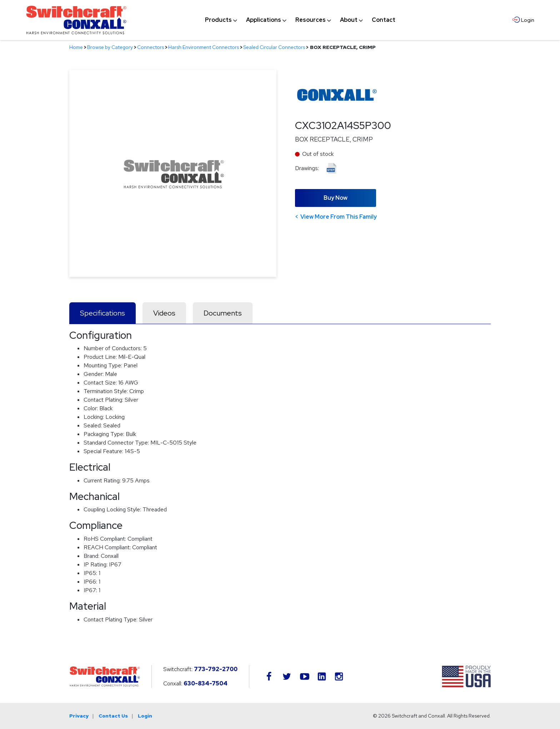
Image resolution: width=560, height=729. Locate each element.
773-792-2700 (216, 669)
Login (145, 716)
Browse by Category (110, 47)
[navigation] (300, 20)
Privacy (79, 716)
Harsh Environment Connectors (204, 47)
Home (76, 47)
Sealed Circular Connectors (274, 47)
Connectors (151, 47)
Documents (223, 313)
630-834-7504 (206, 683)
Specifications (102, 313)
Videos (164, 313)
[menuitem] (218, 20)
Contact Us (113, 716)
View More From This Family (339, 217)
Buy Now (336, 198)
